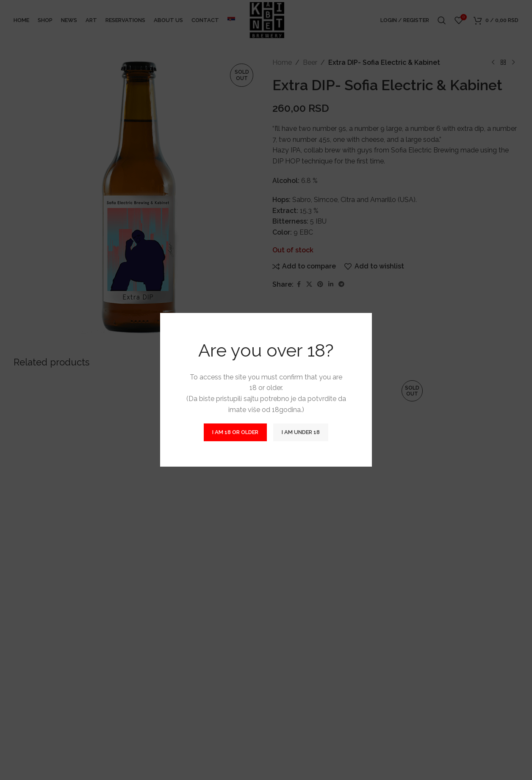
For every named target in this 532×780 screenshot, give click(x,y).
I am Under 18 (301, 433)
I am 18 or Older (235, 433)
